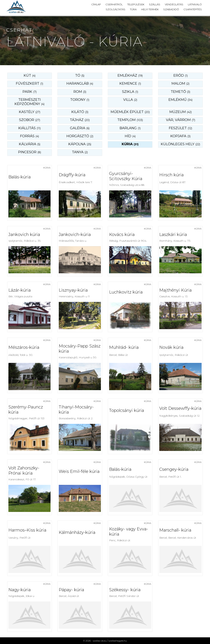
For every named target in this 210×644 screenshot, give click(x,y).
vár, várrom (181, 120)
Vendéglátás (174, 4)
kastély (30, 112)
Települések (136, 4)
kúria (130, 144)
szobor (30, 120)
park (30, 92)
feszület (180, 128)
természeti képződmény (29, 102)
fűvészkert (29, 83)
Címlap (96, 4)
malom (180, 83)
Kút (30, 75)
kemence (130, 83)
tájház (80, 120)
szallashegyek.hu (118, 641)
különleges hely (180, 144)
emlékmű (180, 100)
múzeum (181, 112)
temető (180, 92)
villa (130, 100)
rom (80, 92)
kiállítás (29, 128)
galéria (80, 128)
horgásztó (80, 136)
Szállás (155, 4)
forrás (29, 136)
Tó (80, 75)
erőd (181, 75)
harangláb (80, 83)
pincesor (30, 152)
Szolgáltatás (115, 9)
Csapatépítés (193, 9)
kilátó (80, 112)
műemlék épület (130, 112)
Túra (133, 9)
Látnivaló (195, 4)
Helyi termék (150, 9)
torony (80, 100)
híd (130, 136)
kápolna (80, 144)
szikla (130, 92)
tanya (80, 152)
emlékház (130, 75)
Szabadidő (171, 9)
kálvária (30, 144)
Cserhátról (114, 4)
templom (130, 120)
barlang (130, 128)
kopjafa (180, 136)
